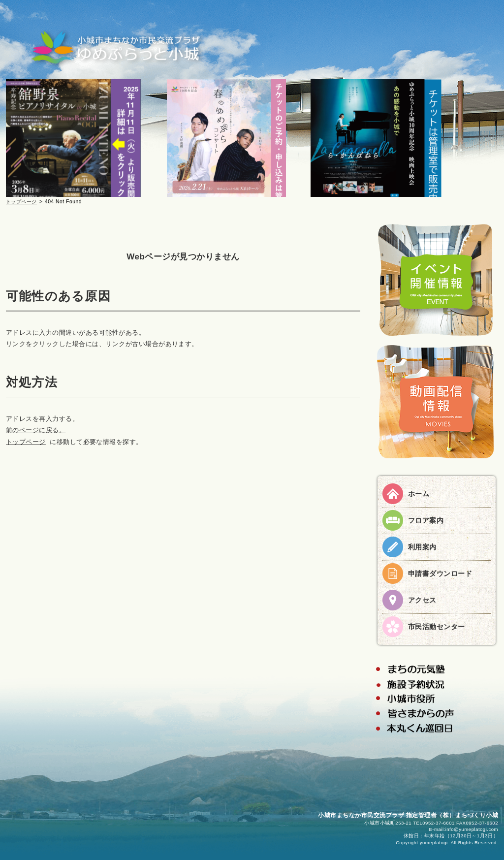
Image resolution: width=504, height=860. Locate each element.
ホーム (419, 494)
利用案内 (422, 547)
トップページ (21, 202)
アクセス (422, 600)
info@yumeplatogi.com (472, 829)
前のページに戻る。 (36, 430)
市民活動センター (437, 627)
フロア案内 (426, 520)
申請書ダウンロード (440, 573)
